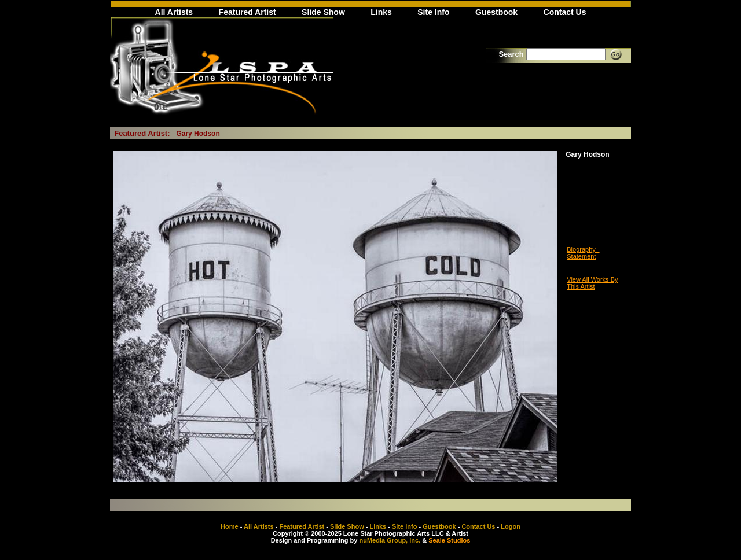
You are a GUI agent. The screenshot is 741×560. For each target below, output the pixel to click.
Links (381, 12)
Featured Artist (247, 12)
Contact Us (565, 12)
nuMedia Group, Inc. (390, 540)
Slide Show (323, 12)
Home (230, 526)
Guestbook (496, 12)
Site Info (433, 12)
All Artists (174, 12)
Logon (511, 526)
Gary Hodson (198, 134)
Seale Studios (449, 540)
